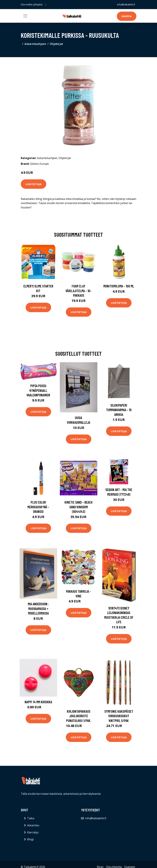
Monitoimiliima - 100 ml (119, 286)
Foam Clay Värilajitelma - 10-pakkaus (78, 291)
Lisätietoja (34, 184)
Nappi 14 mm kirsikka (38, 702)
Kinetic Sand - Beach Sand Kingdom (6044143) (78, 507)
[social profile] (46, 5)
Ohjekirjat (56, 44)
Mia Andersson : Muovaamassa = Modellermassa (38, 608)
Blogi (30, 839)
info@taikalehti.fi (126, 4)
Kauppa (127, 16)
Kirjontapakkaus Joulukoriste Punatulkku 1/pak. (79, 716)
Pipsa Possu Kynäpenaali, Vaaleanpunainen (38, 390)
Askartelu (33, 825)
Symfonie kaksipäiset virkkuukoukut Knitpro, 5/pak (119, 716)
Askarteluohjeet (35, 44)
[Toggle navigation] (25, 16)
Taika (31, 818)
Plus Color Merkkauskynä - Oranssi (38, 507)
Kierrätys (33, 832)
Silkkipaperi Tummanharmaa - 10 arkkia (119, 410)
